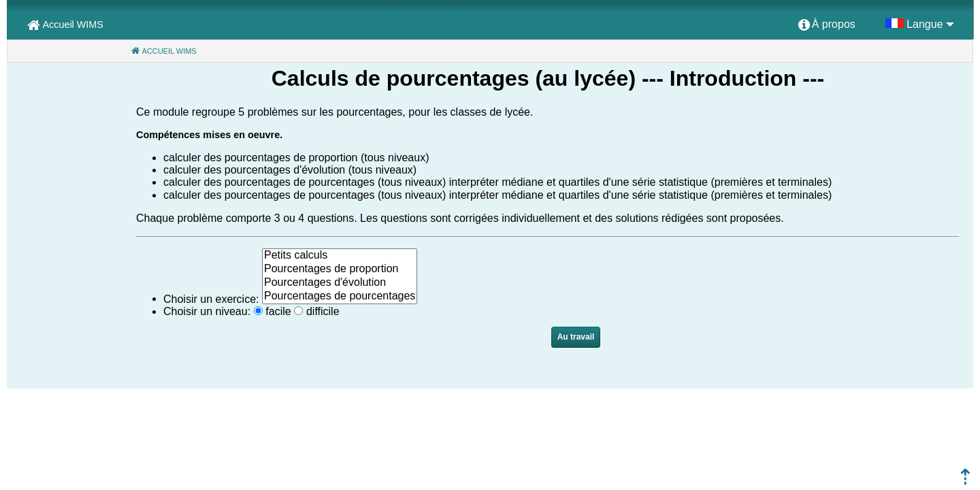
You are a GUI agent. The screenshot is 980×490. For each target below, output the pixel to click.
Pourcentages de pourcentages (340, 297)
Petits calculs (340, 256)
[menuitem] (827, 25)
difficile (323, 311)
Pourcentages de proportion (340, 269)
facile (278, 311)
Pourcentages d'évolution (340, 283)
